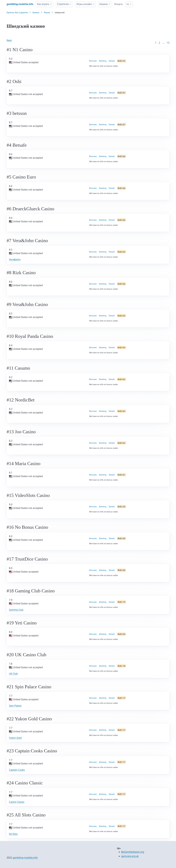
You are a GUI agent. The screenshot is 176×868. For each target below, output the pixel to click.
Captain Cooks (17, 770)
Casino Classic (17, 802)
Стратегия (63, 4)
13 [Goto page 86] (168, 43)
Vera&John (15, 259)
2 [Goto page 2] (159, 43)
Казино (104, 4)
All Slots (13, 834)
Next (9, 40)
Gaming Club (16, 610)
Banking (103, 61)
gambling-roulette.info (25, 858)
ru (128, 4)
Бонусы (119, 4)
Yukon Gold (15, 738)
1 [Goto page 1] (156, 43)
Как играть (43, 4)
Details (112, 61)
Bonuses (93, 61)
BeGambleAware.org (133, 852)
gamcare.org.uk (130, 856)
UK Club (13, 674)
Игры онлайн (84, 4)
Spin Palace (15, 706)
